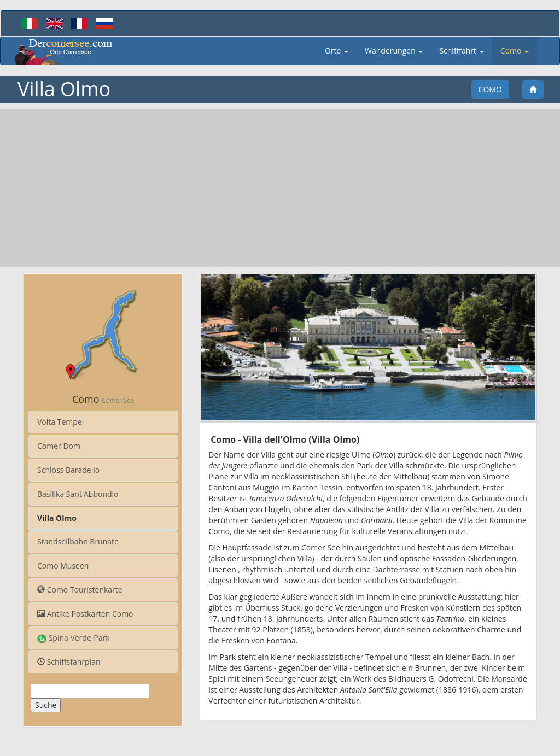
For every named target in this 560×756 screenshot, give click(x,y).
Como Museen (63, 565)
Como (490, 89)
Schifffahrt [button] (461, 51)
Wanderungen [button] (394, 51)
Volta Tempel (60, 422)
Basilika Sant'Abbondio (78, 494)
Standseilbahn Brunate (78, 541)
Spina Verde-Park (74, 638)
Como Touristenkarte (80, 590)
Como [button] (515, 51)
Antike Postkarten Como (85, 614)
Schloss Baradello (68, 470)
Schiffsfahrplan (69, 662)
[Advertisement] (280, 188)
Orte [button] (337, 51)
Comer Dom (59, 446)
